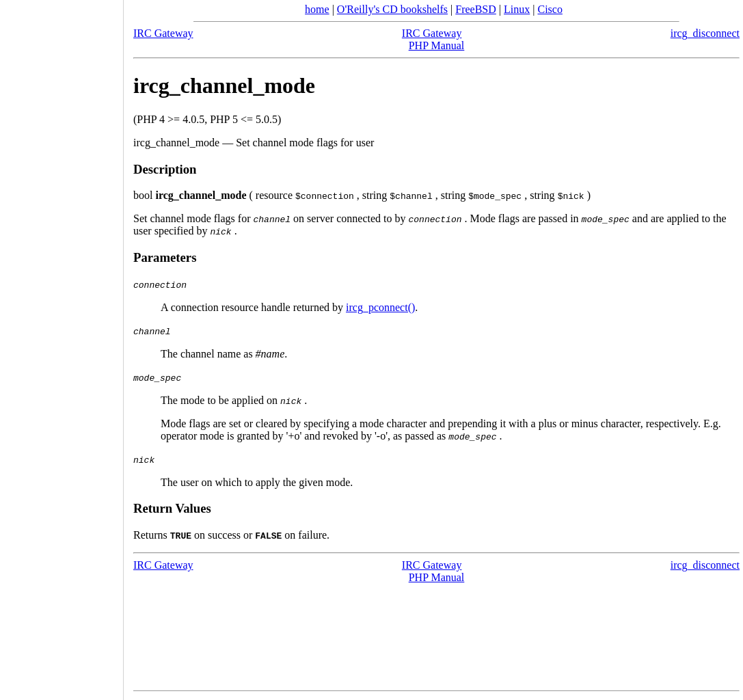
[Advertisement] (62, 345)
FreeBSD (476, 9)
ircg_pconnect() (380, 307)
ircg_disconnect (705, 33)
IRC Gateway (163, 33)
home (317, 9)
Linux (517, 9)
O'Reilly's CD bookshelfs (392, 9)
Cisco (550, 9)
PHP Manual (437, 45)
